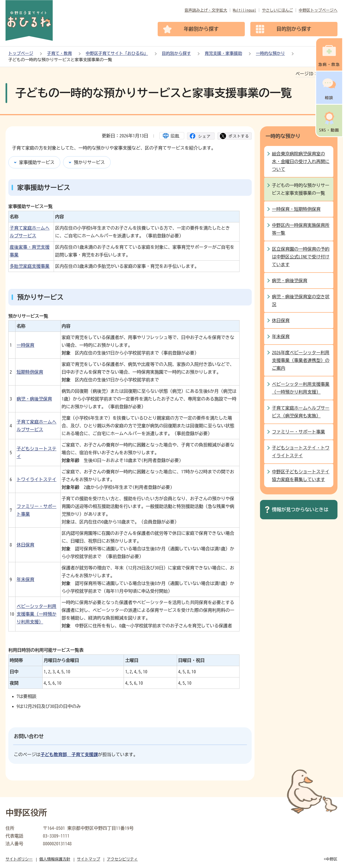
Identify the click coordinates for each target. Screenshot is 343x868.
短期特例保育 (30, 372)
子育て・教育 (59, 53)
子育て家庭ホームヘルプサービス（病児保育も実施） (301, 412)
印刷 (175, 136)
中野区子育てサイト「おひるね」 (117, 53)
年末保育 (25, 579)
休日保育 (25, 545)
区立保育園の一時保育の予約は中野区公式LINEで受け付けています (301, 257)
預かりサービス (89, 162)
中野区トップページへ (318, 10)
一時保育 (25, 345)
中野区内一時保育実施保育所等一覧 (301, 229)
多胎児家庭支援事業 (30, 266)
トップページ (21, 53)
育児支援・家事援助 (223, 53)
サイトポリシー (19, 859)
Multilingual (245, 10)
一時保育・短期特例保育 (296, 209)
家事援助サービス (37, 162)
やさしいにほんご (277, 10)
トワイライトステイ (37, 479)
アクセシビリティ (122, 859)
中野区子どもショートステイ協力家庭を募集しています (301, 476)
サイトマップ (89, 859)
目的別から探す (176, 53)
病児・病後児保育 (34, 399)
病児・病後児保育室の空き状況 (301, 301)
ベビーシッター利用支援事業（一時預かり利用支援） (37, 614)
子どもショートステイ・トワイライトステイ (301, 452)
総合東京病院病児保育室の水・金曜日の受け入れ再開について (301, 161)
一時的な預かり (270, 53)
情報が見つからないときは (300, 509)
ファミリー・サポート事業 (298, 432)
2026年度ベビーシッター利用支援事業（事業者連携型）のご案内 (301, 360)
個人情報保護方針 (55, 859)
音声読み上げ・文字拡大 (206, 10)
